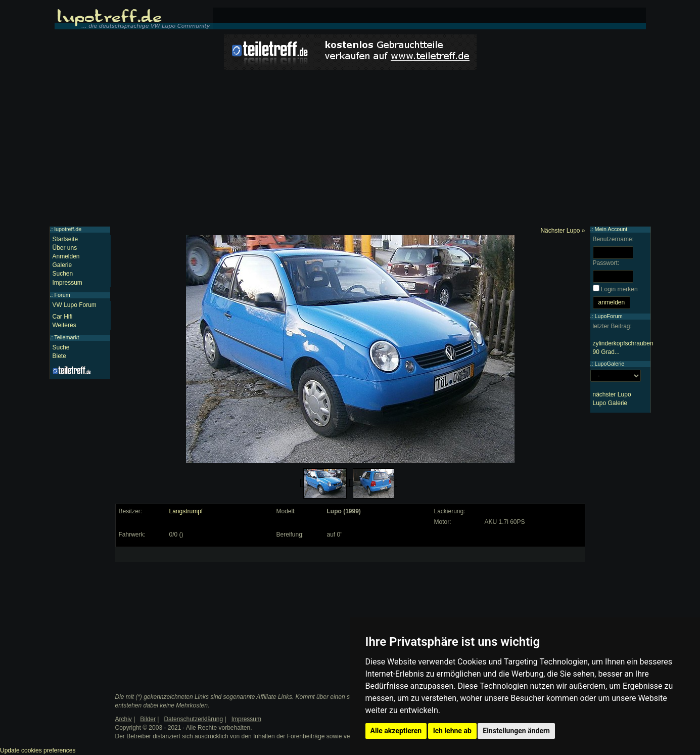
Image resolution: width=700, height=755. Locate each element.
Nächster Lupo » (563, 231)
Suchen (63, 274)
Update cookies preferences (38, 750)
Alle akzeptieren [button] (396, 731)
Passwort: (606, 263)
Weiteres (64, 325)
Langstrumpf (186, 511)
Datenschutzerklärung (193, 719)
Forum (62, 295)
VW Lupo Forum (75, 305)
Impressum (67, 283)
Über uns (65, 248)
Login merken (619, 289)
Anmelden (66, 256)
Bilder (148, 719)
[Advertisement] (350, 151)
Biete (59, 356)
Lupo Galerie (610, 403)
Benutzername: (613, 239)
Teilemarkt (66, 337)
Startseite (65, 239)
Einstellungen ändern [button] (516, 731)
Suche (61, 347)
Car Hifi (63, 317)
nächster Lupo (612, 394)
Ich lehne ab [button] (452, 731)
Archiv (124, 719)
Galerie (62, 265)
